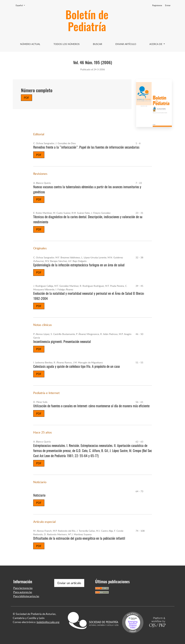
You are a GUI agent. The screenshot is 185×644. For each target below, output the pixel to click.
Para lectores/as (23, 588)
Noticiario (39, 496)
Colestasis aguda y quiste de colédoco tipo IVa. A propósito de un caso (76, 367)
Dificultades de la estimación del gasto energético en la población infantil (79, 539)
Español (21, 5)
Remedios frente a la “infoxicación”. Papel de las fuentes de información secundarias (86, 148)
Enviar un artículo (69, 583)
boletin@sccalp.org (48, 622)
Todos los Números (67, 44)
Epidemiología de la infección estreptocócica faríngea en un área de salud (79, 265)
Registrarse (157, 5)
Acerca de (156, 44)
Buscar (98, 44)
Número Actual (30, 44)
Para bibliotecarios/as (26, 596)
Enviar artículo (126, 44)
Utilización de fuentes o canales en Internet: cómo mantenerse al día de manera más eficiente (91, 406)
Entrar (168, 5)
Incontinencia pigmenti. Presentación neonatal (62, 342)
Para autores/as (23, 592)
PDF (27, 98)
